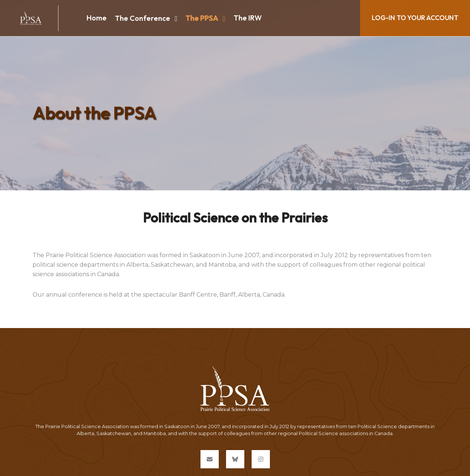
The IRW (248, 18)
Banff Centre (198, 295)
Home (97, 18)
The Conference (143, 18)
